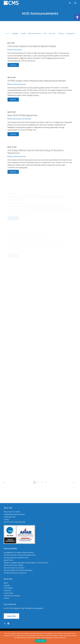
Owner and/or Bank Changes (13, 565)
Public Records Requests (12, 596)
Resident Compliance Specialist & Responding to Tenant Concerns (26, 563)
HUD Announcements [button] (34, 33)
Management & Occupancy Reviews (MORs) (19, 552)
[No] (77, 637)
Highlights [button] (15, 33)
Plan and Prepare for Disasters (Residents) (18, 570)
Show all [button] (7, 33)
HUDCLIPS (7, 591)
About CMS (8, 508)
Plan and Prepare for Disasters (14, 568)
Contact (6, 598)
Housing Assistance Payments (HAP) (16, 558)
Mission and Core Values (12, 512)
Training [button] (61, 33)
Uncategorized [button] (70, 33)
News (11, 84)
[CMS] (11, 3)
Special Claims (9, 560)
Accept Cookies (41, 641)
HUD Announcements (16, 50)
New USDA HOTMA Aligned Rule (22, 122)
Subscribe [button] (11, 616)
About (6, 583)
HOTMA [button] (23, 33)
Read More (13, 65)
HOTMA (25, 126)
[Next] (73, 483)
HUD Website (8, 588)
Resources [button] (52, 33)
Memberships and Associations (14, 514)
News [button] (45, 33)
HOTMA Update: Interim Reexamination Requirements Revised (37, 81)
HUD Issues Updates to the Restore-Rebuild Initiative (32, 46)
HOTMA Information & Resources (15, 573)
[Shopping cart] (69, 3)
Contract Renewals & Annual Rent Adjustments (20, 555)
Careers (6, 519)
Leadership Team (10, 517)
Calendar (7, 585)
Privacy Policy (8, 593)
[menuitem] (7, 33)
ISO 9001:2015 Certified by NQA (14, 522)
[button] (77, 17)
